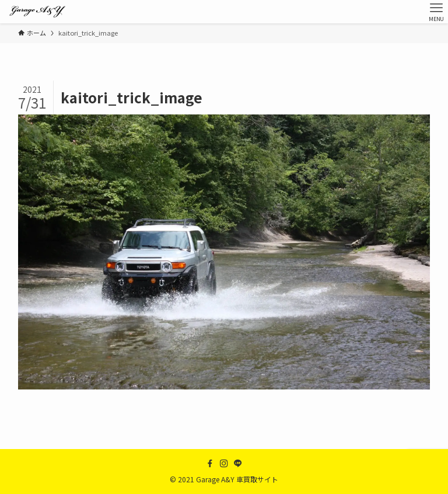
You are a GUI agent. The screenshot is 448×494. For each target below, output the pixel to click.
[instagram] (224, 464)
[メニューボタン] (436, 12)
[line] (238, 464)
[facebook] (210, 464)
